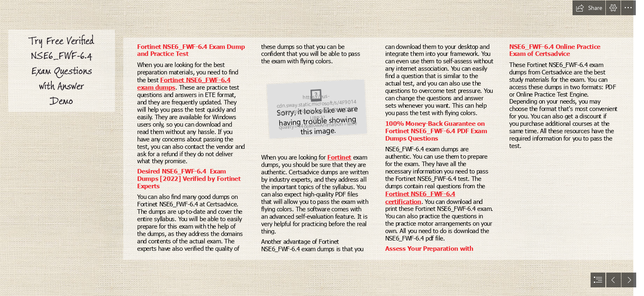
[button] (589, 8)
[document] (322, 148)
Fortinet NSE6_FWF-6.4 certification (420, 198)
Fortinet (340, 157)
